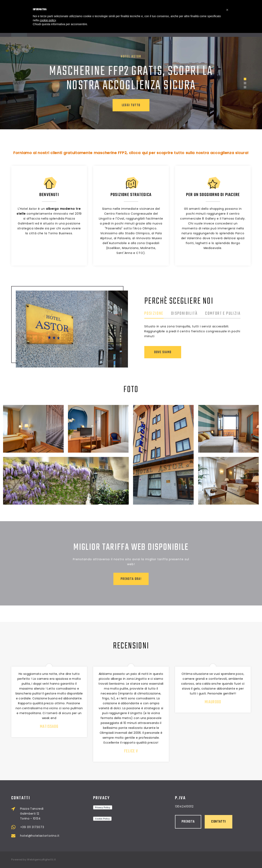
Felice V (138, 751)
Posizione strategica (131, 195)
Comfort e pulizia (230, 314)
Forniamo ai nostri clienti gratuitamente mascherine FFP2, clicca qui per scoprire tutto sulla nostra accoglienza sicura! (131, 153)
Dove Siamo (170, 352)
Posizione (161, 314)
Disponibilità (191, 314)
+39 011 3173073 (71, 827)
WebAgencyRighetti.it (41, 860)
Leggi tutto (131, 105)
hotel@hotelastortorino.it (79, 836)
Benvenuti (49, 195)
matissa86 (53, 727)
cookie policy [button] (48, 20)
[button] (227, 10)
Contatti (180, 822)
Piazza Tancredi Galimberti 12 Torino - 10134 (71, 814)
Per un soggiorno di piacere (213, 195)
